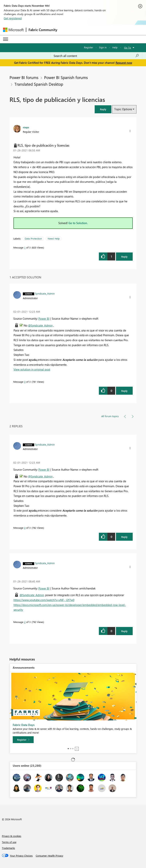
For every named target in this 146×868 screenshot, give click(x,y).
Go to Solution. (78, 223)
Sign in (103, 47)
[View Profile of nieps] (26, 127)
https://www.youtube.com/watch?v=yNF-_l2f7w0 (44, 600)
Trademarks (8, 848)
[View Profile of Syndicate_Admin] (45, 293)
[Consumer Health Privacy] (49, 856)
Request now (124, 63)
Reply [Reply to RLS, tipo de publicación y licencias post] (124, 257)
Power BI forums (24, 77)
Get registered (13, 18)
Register (89, 47)
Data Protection (33, 238)
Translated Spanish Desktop (39, 84)
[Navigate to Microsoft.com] (13, 30)
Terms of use (9, 842)
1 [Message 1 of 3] (25, 247)
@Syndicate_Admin (40, 325)
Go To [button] (128, 48)
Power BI (44, 319)
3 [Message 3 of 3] (25, 382)
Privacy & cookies (12, 836)
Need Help (54, 238)
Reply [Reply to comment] (124, 391)
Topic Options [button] (123, 109)
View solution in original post (32, 369)
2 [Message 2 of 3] (25, 622)
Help (115, 47)
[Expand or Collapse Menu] (6, 39)
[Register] (23, 740)
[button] (103, 109)
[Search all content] (96, 56)
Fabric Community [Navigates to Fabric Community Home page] (43, 30)
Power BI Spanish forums (66, 77)
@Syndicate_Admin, (32, 595)
